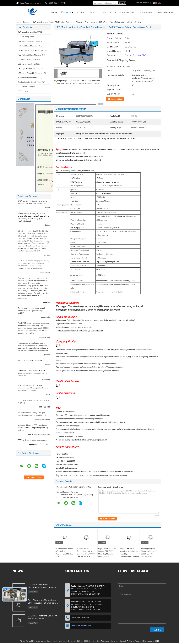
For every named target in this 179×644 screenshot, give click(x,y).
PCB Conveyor (24, 91)
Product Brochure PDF (135, 55)
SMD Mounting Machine (27, 41)
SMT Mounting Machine (42, 22)
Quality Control (128, 12)
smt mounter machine (118, 475)
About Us (94, 12)
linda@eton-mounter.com (30, 3)
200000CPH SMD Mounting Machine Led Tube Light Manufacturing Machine (129, 552)
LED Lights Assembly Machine (30, 73)
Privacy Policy (25, 641)
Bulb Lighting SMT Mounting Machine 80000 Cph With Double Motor (149, 552)
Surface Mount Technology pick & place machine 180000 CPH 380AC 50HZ (86, 552)
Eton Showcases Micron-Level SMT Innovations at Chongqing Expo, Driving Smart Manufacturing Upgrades (43, 602)
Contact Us (146, 12)
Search (122, 3)
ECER (157, 641)
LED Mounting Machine (27, 37)
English (160, 3)
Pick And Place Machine (28, 46)
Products (66, 12)
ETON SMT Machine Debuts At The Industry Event (42, 617)
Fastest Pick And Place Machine (31, 50)
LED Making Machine (26, 64)
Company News (165, 12)
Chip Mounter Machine (27, 59)
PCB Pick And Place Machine (29, 55)
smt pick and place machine (97, 475)
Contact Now (116, 99)
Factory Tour (110, 12)
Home (54, 12)
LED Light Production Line (28, 69)
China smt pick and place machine (46, 641)
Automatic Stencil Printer (28, 78)
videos (81, 12)
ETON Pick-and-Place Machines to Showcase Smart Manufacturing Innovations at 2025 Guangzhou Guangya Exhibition (42, 586)
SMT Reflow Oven (25, 87)
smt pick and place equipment (72, 475)
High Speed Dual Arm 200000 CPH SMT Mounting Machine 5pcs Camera (107, 552)
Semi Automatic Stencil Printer (30, 82)
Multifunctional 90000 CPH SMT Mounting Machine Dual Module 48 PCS (64, 552)
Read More (33, 592)
